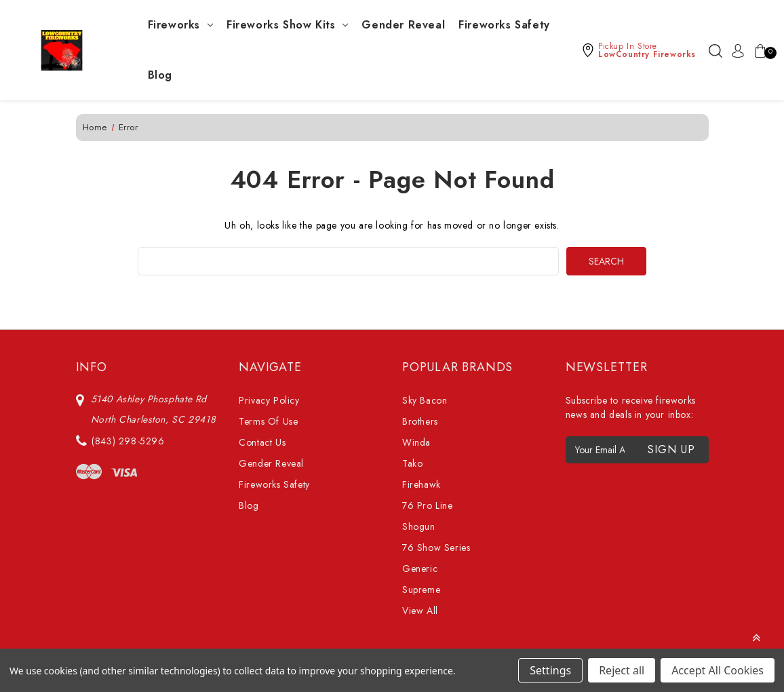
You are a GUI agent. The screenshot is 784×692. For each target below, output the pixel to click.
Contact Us (262, 442)
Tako (412, 463)
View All (420, 611)
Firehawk (422, 484)
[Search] (716, 50)
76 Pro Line (428, 505)
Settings (550, 670)
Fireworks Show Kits (287, 25)
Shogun (419, 526)
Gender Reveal (403, 25)
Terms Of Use (268, 421)
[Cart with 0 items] (758, 50)
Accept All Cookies (718, 670)
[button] (639, 50)
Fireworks (180, 25)
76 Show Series (436, 547)
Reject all (622, 670)
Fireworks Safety (504, 25)
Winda (416, 442)
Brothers (420, 421)
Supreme (421, 590)
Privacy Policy (269, 400)
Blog (160, 75)
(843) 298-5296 (128, 441)
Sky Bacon (425, 400)
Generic (420, 569)
